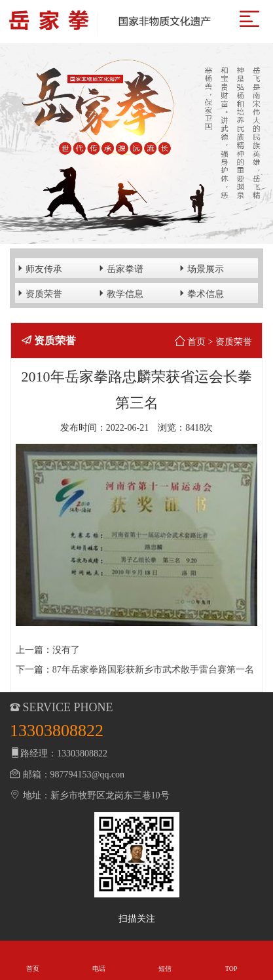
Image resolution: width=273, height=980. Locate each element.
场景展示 (200, 268)
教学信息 (120, 293)
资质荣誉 (39, 293)
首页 (196, 342)
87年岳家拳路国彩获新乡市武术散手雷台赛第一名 (153, 670)
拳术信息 (200, 293)
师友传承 (39, 268)
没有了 (66, 650)
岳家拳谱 (120, 268)
